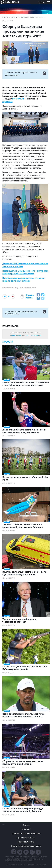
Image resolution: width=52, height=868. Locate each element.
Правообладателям (26, 838)
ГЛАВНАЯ (5, 18)
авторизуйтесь (15, 335)
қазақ (42, 2)
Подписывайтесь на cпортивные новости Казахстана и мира (25, 74)
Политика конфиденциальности (26, 846)
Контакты (26, 829)
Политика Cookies (26, 842)
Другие (13, 18)
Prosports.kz (18, 99)
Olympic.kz (7, 102)
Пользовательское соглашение (26, 833)
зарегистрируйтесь (34, 335)
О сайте (26, 825)
